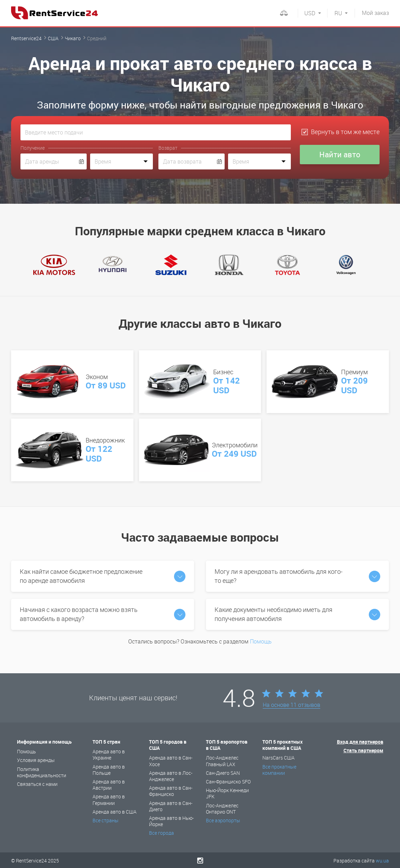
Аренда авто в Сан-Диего (171, 806)
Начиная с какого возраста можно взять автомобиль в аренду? (103, 614)
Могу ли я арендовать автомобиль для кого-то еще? (297, 576)
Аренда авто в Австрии (109, 785)
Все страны (106, 820)
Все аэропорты (223, 820)
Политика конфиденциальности (42, 772)
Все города (162, 833)
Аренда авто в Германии (109, 800)
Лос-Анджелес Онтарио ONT (222, 809)
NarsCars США (279, 758)
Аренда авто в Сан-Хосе (171, 761)
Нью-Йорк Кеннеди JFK (227, 793)
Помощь (261, 641)
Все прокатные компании (279, 770)
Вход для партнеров (360, 742)
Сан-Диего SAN (223, 773)
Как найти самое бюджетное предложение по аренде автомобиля (103, 576)
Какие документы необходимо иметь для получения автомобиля (297, 614)
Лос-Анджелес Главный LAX (222, 761)
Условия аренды (36, 760)
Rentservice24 (26, 38)
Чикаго (73, 38)
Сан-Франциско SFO (228, 782)
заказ (375, 13)
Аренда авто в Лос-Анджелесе (171, 776)
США (53, 38)
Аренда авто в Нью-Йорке (171, 821)
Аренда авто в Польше (109, 770)
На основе (292, 705)
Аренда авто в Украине (109, 755)
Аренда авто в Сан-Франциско (171, 791)
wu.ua (382, 861)
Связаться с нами (37, 784)
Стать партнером (363, 750)
